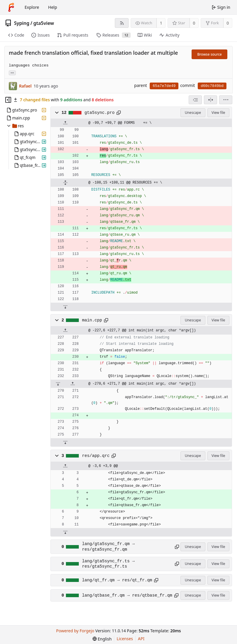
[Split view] (210, 100)
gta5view (44, 23)
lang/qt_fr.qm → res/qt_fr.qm (117, 580)
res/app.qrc (96, 456)
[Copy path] (119, 113)
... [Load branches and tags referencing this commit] (12, 72)
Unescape (193, 113)
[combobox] (195, 100)
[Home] (11, 7)
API (141, 639)
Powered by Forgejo (75, 631)
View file (218, 113)
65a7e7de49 (164, 86)
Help (53, 7)
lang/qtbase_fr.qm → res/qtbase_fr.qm (127, 595)
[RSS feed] (122, 23)
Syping (22, 23)
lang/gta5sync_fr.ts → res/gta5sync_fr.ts (108, 564)
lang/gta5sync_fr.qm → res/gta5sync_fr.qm (108, 547)
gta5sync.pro (100, 113)
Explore (32, 7)
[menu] (226, 100)
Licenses (125, 639)
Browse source (209, 54)
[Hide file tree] (8, 100)
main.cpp (92, 320)
